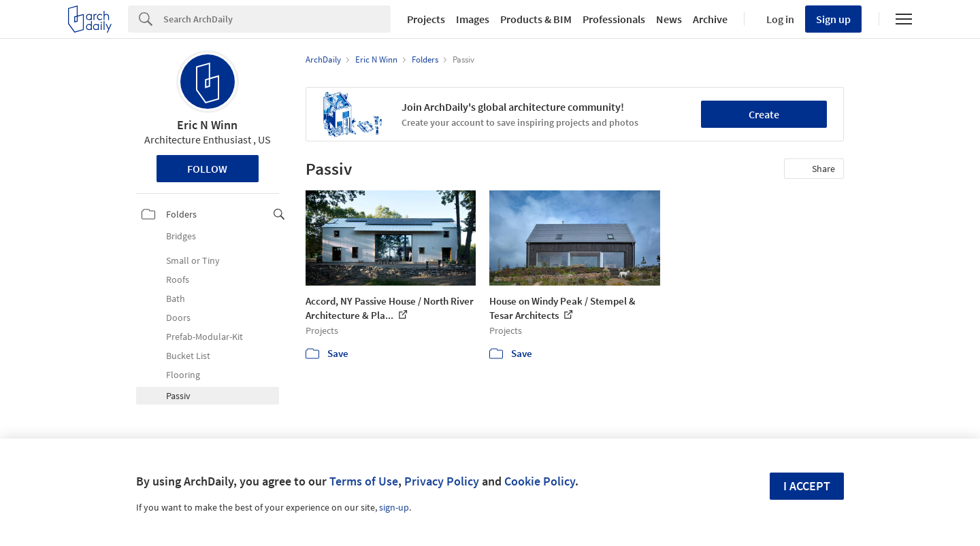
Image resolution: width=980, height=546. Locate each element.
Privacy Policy (442, 481)
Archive (710, 19)
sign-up (394, 507)
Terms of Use (364, 481)
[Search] (277, 19)
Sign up (833, 19)
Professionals (614, 19)
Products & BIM (536, 19)
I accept (807, 486)
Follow (207, 169)
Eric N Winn (207, 125)
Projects (426, 19)
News (669, 19)
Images (473, 19)
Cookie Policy (540, 481)
